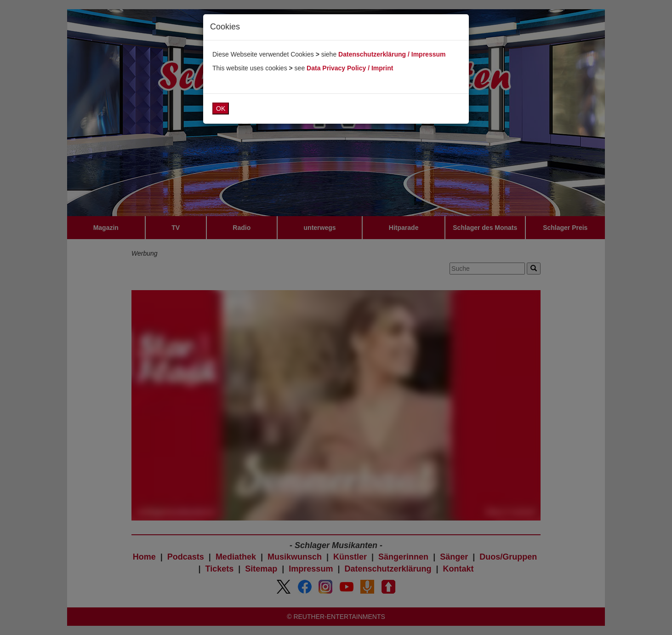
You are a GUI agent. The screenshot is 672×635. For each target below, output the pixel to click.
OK (221, 109)
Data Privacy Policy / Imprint (350, 68)
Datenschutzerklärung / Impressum (392, 54)
